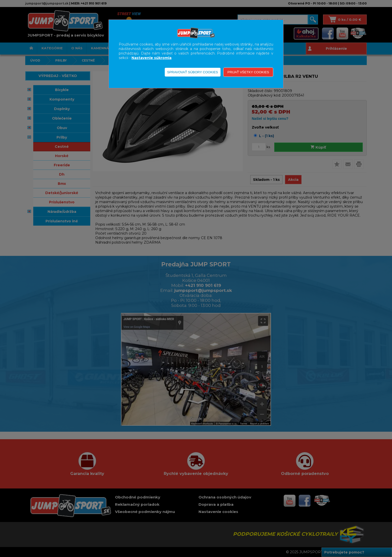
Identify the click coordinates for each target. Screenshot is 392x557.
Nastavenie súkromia (151, 58)
